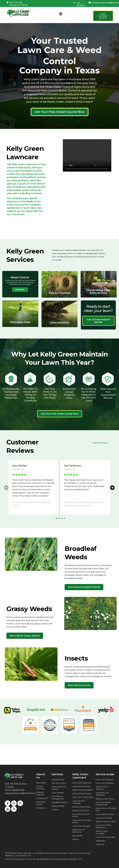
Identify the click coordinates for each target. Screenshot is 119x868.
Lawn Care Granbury (105, 783)
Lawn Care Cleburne (105, 780)
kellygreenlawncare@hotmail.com (20, 793)
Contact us (41, 808)
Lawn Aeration (58, 793)
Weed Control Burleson (102, 788)
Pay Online (41, 783)
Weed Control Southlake (102, 832)
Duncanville (78, 836)
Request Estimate (40, 793)
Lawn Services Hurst (82, 786)
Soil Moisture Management (58, 797)
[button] (61, 14)
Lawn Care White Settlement (104, 826)
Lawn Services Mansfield (102, 794)
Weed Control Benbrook (79, 831)
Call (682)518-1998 (81, 5)
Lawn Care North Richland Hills (103, 804)
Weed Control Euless (82, 794)
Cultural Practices (40, 788)
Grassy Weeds (58, 806)
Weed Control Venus (105, 799)
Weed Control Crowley (106, 822)
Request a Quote (41, 803)
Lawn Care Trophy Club (83, 797)
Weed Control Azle (81, 811)
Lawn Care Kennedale (106, 837)
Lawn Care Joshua (104, 818)
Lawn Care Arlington (81, 826)
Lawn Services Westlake (79, 802)
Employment (42, 798)
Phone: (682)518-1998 (15, 790)
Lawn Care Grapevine (82, 783)
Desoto (76, 839)
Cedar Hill (100, 844)
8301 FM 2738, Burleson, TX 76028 (18, 4)
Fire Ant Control (59, 783)
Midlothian (100, 841)
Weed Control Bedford (83, 790)
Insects (55, 810)
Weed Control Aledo (81, 807)
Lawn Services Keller (105, 814)
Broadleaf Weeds (59, 802)
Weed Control (58, 780)
